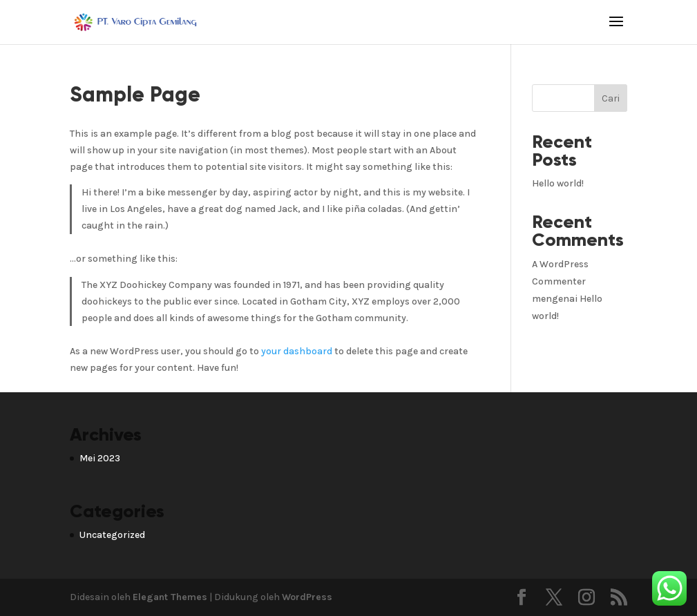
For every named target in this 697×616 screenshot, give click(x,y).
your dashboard (297, 351)
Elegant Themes (170, 597)
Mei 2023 (100, 458)
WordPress (307, 597)
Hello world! (558, 183)
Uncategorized (112, 535)
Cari (611, 98)
